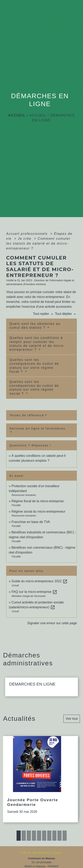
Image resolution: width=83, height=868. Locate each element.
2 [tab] (24, 836)
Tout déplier (66, 314)
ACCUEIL (38, 115)
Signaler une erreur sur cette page (52, 623)
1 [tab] (19, 836)
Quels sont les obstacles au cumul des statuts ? (35, 326)
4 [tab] (34, 836)
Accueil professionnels (28, 234)
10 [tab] (65, 836)
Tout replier (44, 314)
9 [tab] (59, 836)
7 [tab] (49, 836)
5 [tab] (39, 836)
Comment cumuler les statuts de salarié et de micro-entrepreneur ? (38, 243)
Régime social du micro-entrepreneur (38, 511)
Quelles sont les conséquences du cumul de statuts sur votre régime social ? (34, 388)
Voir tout (72, 719)
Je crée (25, 239)
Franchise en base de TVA (31, 522)
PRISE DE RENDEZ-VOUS (41, 853)
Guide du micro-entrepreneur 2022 (39, 581)
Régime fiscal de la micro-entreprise (38, 501)
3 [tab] (29, 836)
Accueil (17, 115)
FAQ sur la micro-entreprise (34, 592)
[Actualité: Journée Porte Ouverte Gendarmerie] (40, 779)
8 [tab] (54, 836)
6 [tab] (44, 836)
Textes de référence (27, 415)
